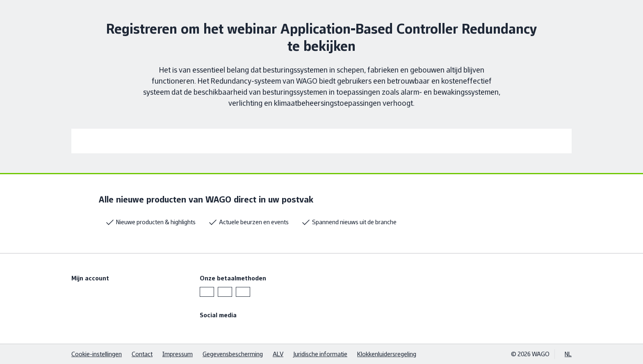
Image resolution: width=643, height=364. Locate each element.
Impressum (178, 354)
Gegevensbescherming (233, 354)
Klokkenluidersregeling (387, 354)
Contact (142, 354)
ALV (278, 354)
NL (568, 354)
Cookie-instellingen (97, 354)
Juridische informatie (320, 354)
